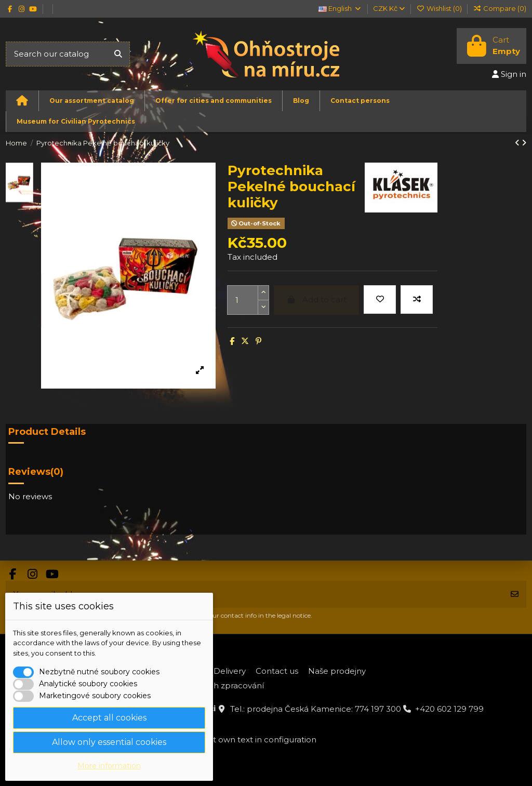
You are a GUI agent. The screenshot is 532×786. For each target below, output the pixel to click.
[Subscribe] (515, 595)
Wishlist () (440, 8)
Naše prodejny (337, 671)
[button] (91, 101)
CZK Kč (389, 8)
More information (109, 766)
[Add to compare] (417, 299)
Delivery (230, 671)
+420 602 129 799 (449, 709)
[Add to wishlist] (380, 299)
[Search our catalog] (118, 54)
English (340, 8)
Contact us (277, 671)
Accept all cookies (109, 718)
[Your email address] (255, 595)
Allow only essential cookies (109, 742)
